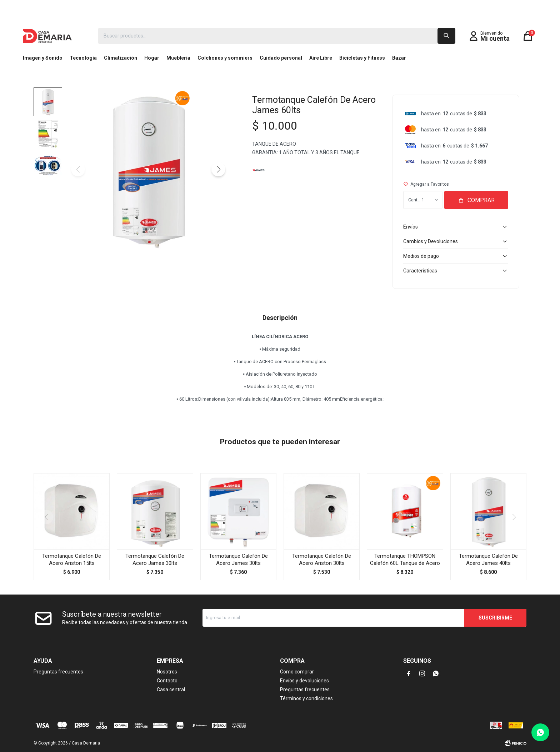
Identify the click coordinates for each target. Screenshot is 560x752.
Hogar (152, 58)
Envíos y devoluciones (304, 681)
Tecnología (83, 58)
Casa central (171, 690)
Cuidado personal (281, 58)
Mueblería (178, 58)
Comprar (481, 200)
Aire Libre (321, 58)
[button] (218, 169)
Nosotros (167, 672)
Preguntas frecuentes (58, 672)
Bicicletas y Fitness (362, 58)
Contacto (167, 681)
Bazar (399, 58)
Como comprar (297, 672)
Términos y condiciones (306, 698)
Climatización (121, 58)
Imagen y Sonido (43, 58)
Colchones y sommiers (225, 58)
